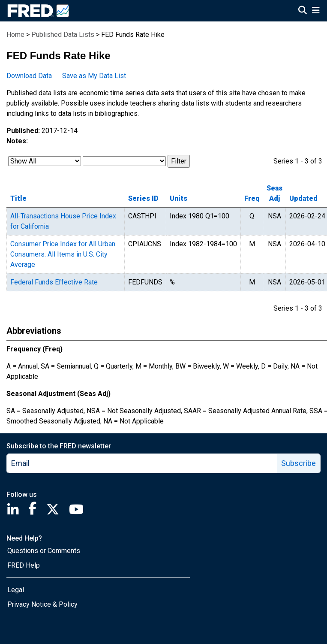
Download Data (29, 76)
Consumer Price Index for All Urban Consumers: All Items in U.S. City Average (63, 254)
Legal (16, 590)
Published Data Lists (63, 35)
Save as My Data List (94, 76)
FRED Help (24, 565)
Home (15, 35)
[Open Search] (303, 11)
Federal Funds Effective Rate (54, 282)
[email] (142, 463)
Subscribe (298, 463)
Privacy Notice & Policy (42, 604)
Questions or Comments (44, 551)
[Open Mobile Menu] (316, 11)
